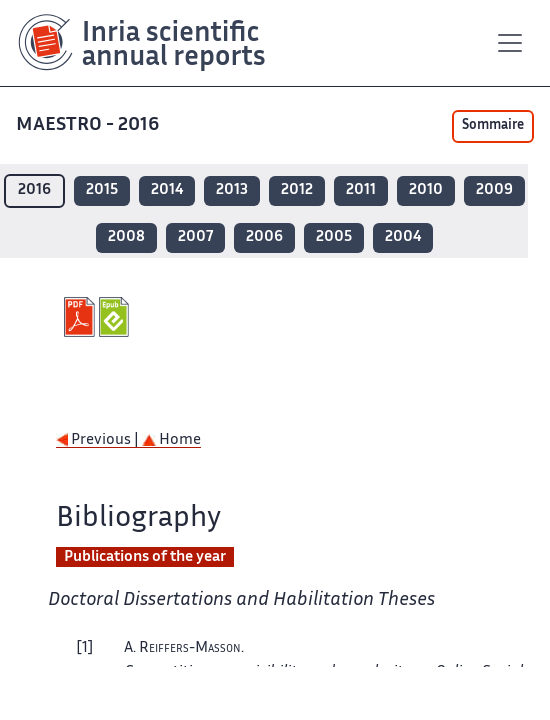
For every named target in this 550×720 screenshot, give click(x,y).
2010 (426, 190)
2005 (334, 237)
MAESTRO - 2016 (89, 125)
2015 (102, 190)
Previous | (99, 440)
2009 (494, 190)
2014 (167, 190)
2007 (195, 237)
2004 (403, 237)
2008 (126, 237)
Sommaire (493, 126)
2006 (264, 237)
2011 (361, 190)
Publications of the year (145, 557)
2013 (232, 190)
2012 (297, 190)
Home (171, 440)
